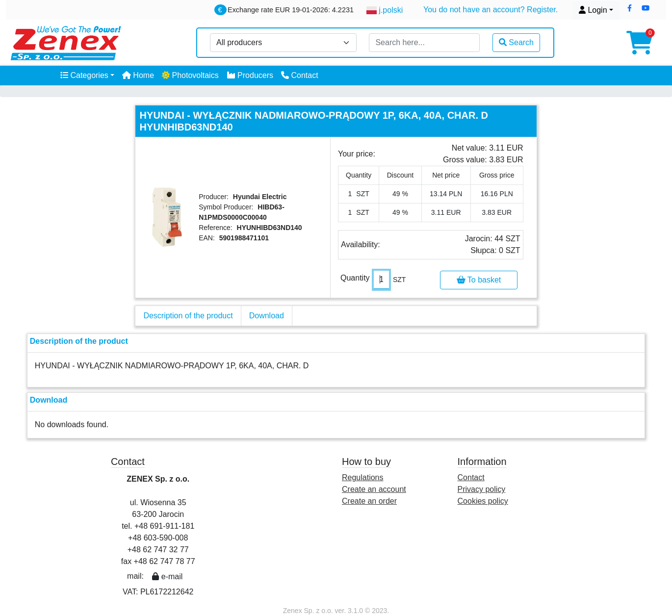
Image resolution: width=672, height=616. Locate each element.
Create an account (374, 489)
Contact (300, 75)
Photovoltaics (190, 75)
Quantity (355, 278)
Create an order (369, 501)
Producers (250, 75)
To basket (479, 280)
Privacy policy (482, 489)
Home (138, 75)
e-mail (167, 577)
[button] (630, 8)
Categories (84, 75)
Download (267, 316)
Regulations (363, 477)
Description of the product (188, 316)
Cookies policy (483, 501)
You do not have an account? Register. (491, 10)
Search (516, 42)
